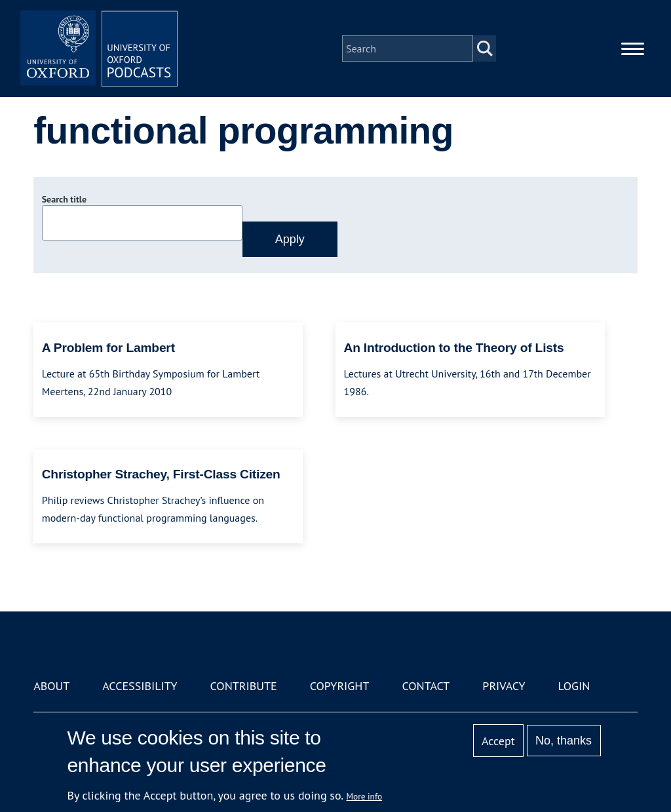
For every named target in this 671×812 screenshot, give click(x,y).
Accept (498, 741)
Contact (426, 686)
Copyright (340, 686)
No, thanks (564, 741)
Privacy (504, 686)
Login (574, 686)
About (51, 686)
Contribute (244, 686)
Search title (64, 199)
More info (365, 796)
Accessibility (140, 686)
